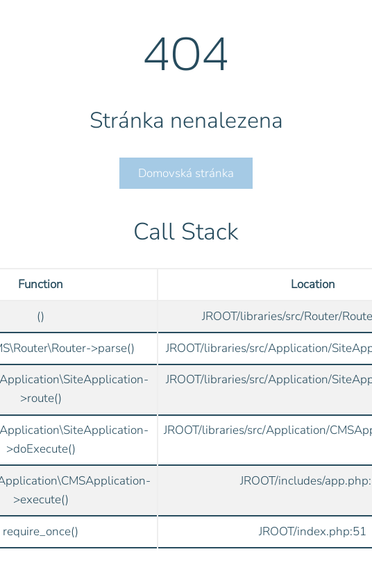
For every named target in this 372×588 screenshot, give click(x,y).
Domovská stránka (186, 173)
